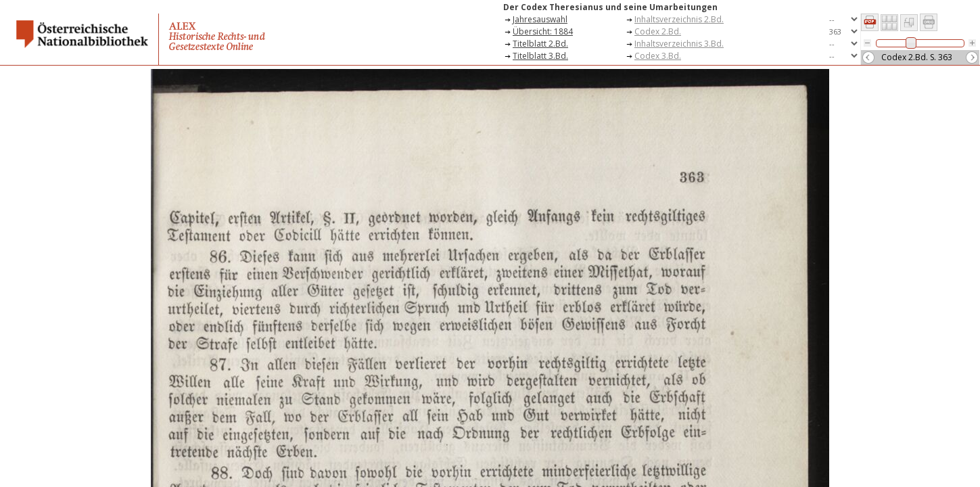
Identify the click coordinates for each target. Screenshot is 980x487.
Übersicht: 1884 (543, 31)
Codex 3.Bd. (658, 56)
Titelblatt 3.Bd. (540, 56)
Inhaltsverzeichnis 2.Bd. (679, 19)
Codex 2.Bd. (658, 31)
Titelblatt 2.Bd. (540, 44)
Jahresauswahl (540, 19)
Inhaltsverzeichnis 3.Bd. (679, 44)
